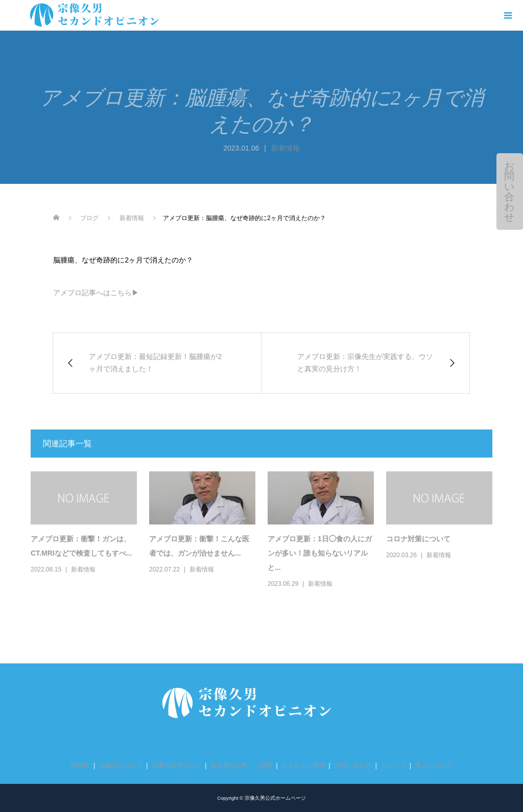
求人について (434, 766)
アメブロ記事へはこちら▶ (96, 293)
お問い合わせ (509, 192)
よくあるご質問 (303, 766)
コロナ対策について (418, 539)
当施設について (121, 766)
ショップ (393, 766)
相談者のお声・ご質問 (241, 766)
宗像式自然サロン (176, 766)
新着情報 (286, 148)
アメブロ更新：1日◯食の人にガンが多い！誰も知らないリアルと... (320, 553)
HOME (80, 766)
